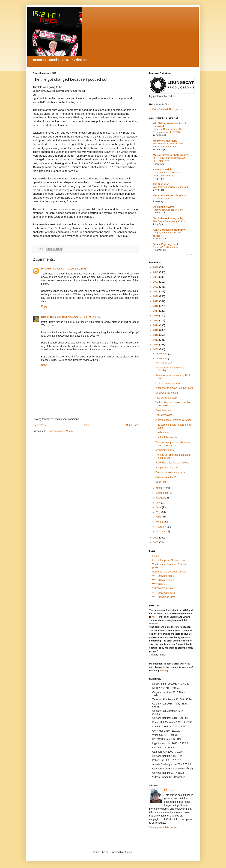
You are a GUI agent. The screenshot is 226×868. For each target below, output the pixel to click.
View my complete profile (163, 827)
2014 (156, 325)
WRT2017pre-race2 (163, 580)
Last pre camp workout (168, 383)
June (159, 507)
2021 (156, 291)
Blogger (128, 852)
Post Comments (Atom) (61, 431)
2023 (156, 282)
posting (164, 671)
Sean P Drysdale (163, 170)
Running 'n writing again (165, 247)
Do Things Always (163, 207)
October (161, 488)
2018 (156, 306)
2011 (156, 340)
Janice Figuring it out (165, 244)
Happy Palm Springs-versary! (168, 210)
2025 (156, 272)
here (154, 617)
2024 (156, 277)
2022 (156, 287)
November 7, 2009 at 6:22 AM (70, 269)
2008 (156, 538)
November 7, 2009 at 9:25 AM (84, 317)
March (160, 522)
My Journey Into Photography (170, 155)
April (159, 517)
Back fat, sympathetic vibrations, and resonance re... (173, 444)
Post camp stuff (164, 363)
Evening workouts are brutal (171, 472)
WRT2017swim (161, 584)
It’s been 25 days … (163, 198)
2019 (156, 301)
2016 (156, 316)
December (162, 354)
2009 (156, 349)
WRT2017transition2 (164, 593)
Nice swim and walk (166, 398)
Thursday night (164, 415)
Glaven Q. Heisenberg (54, 317)
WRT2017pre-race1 (163, 576)
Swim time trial (163, 410)
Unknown (47, 269)
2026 (156, 267)
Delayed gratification (167, 393)
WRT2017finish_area (164, 597)
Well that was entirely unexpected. (171, 187)
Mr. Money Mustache (165, 141)
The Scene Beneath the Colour (169, 221)
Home (86, 425)
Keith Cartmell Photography (167, 109)
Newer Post (40, 425)
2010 (156, 345)
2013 (156, 330)
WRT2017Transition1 (164, 588)
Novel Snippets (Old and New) (169, 560)
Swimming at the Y (166, 477)
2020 (156, 296)
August (160, 498)
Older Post (132, 425)
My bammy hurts (164, 450)
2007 (156, 542)
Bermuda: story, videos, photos (169, 572)
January (161, 531)
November (162, 359)
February (161, 527)
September (162, 493)
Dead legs (161, 482)
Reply (44, 306)
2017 (156, 311)
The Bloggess (161, 184)
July (158, 503)
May (159, 512)
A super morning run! (167, 467)
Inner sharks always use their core (174, 388)
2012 (156, 335)
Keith (171, 790)
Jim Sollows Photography (168, 218)
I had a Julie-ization (166, 437)
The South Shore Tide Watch (170, 196)
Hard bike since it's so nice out (172, 463)
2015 (156, 320)
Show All (190, 254)
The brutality (162, 432)
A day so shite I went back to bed (173, 420)
